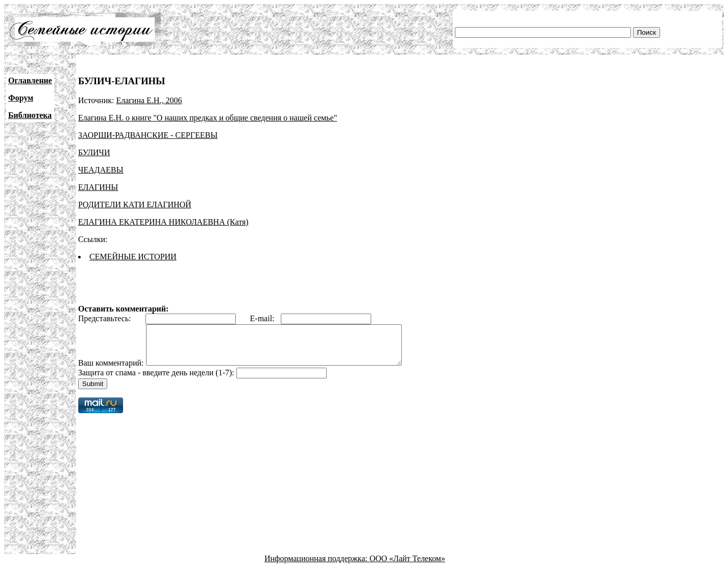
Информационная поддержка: (317, 566)
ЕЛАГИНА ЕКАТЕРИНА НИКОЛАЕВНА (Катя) (163, 222)
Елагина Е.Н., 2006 (149, 100)
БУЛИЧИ (94, 152)
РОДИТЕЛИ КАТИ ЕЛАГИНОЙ (135, 205)
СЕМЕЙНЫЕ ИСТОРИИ (133, 257)
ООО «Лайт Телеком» (407, 566)
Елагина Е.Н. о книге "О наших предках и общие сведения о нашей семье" (208, 118)
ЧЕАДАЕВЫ (101, 170)
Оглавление (30, 80)
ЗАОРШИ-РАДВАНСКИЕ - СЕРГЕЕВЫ (148, 135)
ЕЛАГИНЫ (98, 187)
